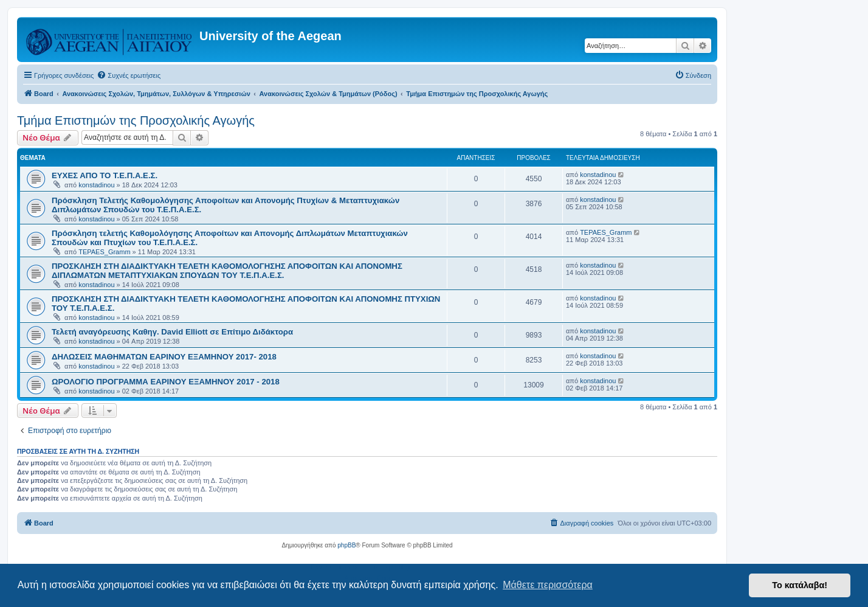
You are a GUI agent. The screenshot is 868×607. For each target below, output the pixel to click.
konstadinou (96, 185)
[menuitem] (129, 75)
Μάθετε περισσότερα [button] (548, 585)
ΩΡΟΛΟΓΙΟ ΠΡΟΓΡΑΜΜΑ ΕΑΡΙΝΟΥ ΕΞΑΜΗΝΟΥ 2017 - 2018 (166, 382)
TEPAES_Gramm (104, 252)
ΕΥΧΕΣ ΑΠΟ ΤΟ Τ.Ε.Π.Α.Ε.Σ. (105, 175)
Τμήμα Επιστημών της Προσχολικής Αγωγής (136, 120)
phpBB (346, 545)
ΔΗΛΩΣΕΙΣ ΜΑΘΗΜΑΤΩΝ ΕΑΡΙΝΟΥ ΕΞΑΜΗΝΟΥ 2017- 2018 (164, 357)
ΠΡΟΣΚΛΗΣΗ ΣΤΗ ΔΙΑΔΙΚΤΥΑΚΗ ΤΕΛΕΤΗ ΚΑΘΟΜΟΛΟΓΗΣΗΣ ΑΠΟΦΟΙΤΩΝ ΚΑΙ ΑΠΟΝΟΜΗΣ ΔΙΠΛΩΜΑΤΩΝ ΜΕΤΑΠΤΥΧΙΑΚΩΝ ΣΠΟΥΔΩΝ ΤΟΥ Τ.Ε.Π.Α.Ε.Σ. (227, 271)
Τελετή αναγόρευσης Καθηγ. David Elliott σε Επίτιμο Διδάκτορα (172, 332)
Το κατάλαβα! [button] (800, 585)
